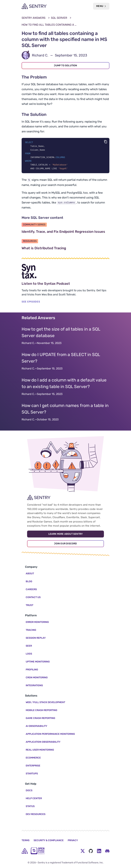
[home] (25, 851)
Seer (29, 646)
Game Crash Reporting (40, 718)
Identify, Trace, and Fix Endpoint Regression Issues (65, 233)
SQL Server (59, 18)
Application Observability (43, 742)
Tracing (31, 630)
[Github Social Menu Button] (91, 851)
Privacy (73, 840)
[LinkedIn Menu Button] (99, 851)
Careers (31, 589)
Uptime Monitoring (38, 662)
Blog (29, 581)
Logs (29, 654)
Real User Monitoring (40, 750)
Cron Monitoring (37, 678)
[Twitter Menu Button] (83, 851)
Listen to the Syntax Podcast (62, 285)
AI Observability (36, 726)
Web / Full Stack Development (45, 702)
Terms (26, 840)
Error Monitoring (37, 622)
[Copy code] (106, 142)
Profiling (32, 670)
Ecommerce (33, 758)
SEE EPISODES (31, 303)
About (30, 574)
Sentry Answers (34, 18)
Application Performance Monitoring (50, 734)
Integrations (34, 685)
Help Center (34, 798)
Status (30, 806)
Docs (29, 790)
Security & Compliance (49, 840)
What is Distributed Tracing (60, 249)
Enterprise (33, 766)
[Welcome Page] (34, 6)
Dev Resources (36, 814)
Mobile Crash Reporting (41, 710)
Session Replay (36, 638)
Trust (29, 605)
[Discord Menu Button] (107, 851)
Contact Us (33, 597)
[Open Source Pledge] (38, 851)
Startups (32, 774)
